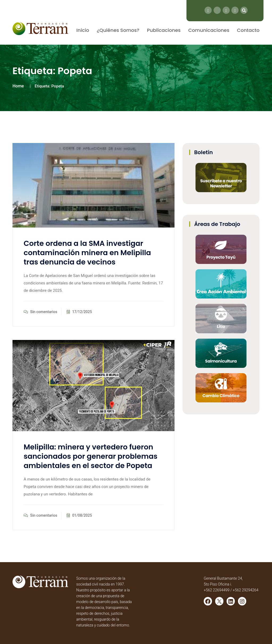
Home (18, 86)
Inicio (83, 30)
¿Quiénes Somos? (118, 30)
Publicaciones (164, 30)
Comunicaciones (209, 30)
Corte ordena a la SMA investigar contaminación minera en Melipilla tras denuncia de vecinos (87, 253)
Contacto (248, 30)
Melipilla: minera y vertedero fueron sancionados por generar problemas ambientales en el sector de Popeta (91, 456)
